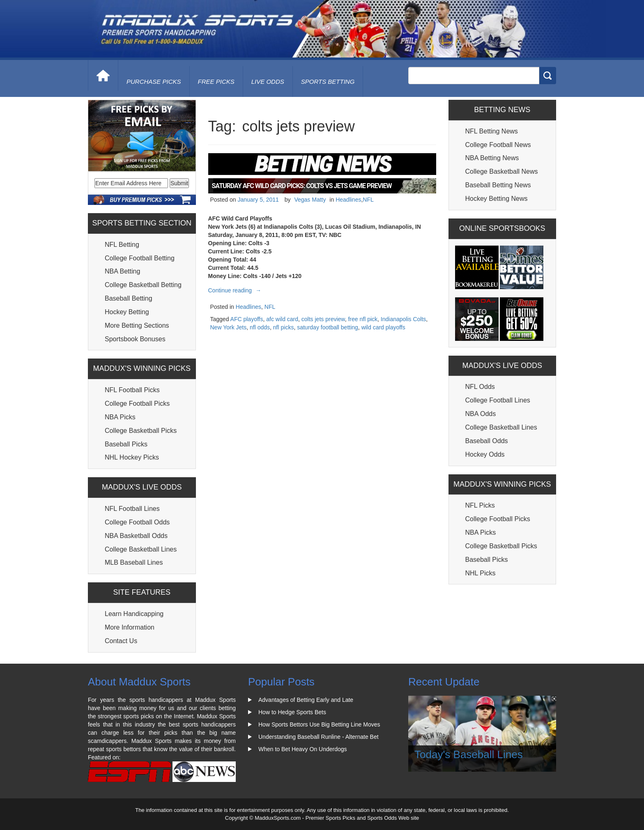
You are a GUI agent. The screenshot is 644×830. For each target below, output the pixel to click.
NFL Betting (122, 245)
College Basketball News (502, 171)
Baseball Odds (487, 441)
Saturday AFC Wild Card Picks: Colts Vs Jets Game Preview (302, 186)
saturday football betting (328, 327)
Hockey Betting (127, 312)
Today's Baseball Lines (469, 754)
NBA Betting (122, 271)
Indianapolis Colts (404, 319)
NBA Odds (481, 414)
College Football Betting (140, 258)
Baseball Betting (129, 298)
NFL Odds (480, 387)
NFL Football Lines (132, 509)
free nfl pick (363, 319)
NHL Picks (481, 573)
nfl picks (284, 327)
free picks (216, 82)
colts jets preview (323, 319)
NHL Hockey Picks (132, 457)
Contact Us (121, 641)
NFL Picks (480, 505)
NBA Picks (120, 417)
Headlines (348, 200)
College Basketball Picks (141, 431)
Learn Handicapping (134, 614)
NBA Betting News (492, 158)
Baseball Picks (126, 444)
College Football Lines (498, 400)
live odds (268, 82)
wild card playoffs (383, 327)
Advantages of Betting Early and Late (306, 700)
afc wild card (282, 319)
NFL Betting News (492, 131)
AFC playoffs (247, 319)
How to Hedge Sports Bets (292, 712)
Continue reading (236, 290)
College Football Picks (137, 404)
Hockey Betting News (497, 199)
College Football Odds (137, 522)
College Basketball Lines (141, 549)
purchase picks (154, 82)
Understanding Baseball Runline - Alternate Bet (319, 737)
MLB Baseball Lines (134, 562)
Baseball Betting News (498, 185)
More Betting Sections (137, 325)
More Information (130, 627)
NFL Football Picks (132, 390)
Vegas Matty (310, 200)
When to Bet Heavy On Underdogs (303, 749)
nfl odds (260, 327)
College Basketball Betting (143, 285)
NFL (368, 200)
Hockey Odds (485, 454)
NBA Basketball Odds (136, 536)
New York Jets (229, 327)
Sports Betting (328, 82)
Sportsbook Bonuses (135, 339)
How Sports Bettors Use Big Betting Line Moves (319, 724)
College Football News (498, 145)
